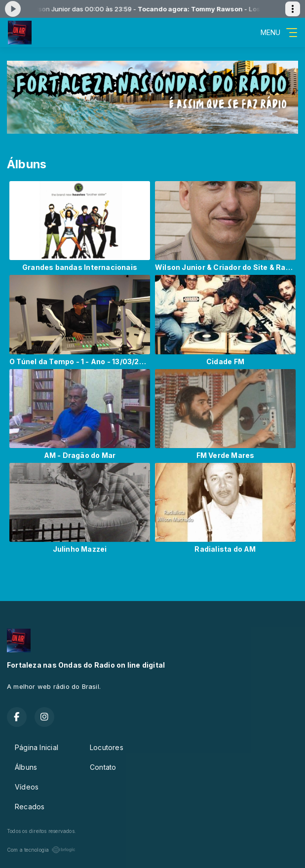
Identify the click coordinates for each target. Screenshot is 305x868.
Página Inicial (37, 747)
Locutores (107, 747)
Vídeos (27, 787)
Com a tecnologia (41, 850)
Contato (103, 767)
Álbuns (26, 767)
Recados (30, 807)
